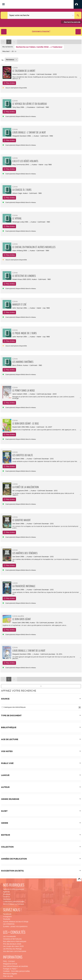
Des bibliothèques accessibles (15, 966)
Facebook (7, 914)
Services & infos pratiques (14, 889)
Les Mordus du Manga (12, 949)
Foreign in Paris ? (10, 969)
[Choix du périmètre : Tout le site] (4, 15)
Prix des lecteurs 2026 (12, 944)
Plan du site (8, 976)
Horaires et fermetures (12, 939)
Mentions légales (10, 974)
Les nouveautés (9, 936)
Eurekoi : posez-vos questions (15, 926)
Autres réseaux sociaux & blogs (16, 922)
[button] (78, 4)
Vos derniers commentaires (15, 951)
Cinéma (6, 897)
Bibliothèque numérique (13, 904)
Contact (12, 961)
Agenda (6, 892)
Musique (7, 894)
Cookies (6, 971)
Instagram (7, 917)
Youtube (7, 919)
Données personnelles (20, 971)
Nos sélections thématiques (15, 941)
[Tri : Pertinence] (11, 60)
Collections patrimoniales (14, 902)
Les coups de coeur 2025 (13, 946)
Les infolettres (9, 924)
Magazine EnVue (10, 964)
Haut (79, 879)
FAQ (5, 961)
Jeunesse (7, 899)
